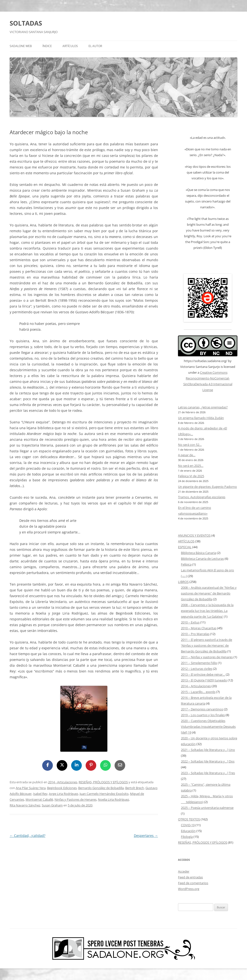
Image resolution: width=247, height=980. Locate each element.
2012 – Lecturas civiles (197, 669)
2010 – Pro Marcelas (195, 634)
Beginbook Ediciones (62, 788)
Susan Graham (52, 805)
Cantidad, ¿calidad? (27, 836)
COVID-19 (188, 825)
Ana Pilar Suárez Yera (31, 788)
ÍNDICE (47, 46)
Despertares (146, 836)
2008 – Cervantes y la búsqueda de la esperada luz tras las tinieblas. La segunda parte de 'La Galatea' (207, 611)
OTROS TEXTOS (189, 819)
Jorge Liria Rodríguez (64, 794)
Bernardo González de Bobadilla (101, 788)
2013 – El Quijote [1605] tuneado (204, 680)
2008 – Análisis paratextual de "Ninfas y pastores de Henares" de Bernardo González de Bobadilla (209, 593)
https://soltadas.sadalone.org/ (206, 361)
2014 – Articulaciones (196, 686)
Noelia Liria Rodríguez (113, 799)
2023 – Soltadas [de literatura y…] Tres (208, 773)
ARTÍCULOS (70, 46)
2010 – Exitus (190, 622)
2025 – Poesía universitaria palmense (207, 808)
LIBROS (183, 582)
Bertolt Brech (135, 788)
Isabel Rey (40, 794)
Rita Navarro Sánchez (25, 805)
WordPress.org (189, 889)
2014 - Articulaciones (63, 782)
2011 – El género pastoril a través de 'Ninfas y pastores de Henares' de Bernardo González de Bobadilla (206, 645)
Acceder (184, 871)
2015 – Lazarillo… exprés (198, 692)
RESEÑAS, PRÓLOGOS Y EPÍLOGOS (103, 782)
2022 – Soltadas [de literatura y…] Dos (208, 761)
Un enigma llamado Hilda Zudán (201, 418)
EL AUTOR (95, 46)
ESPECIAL (185, 547)
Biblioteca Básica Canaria (199, 553)
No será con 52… (190, 445)
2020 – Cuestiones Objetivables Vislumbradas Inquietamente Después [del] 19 (208, 727)
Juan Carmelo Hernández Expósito (104, 794)
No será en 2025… (191, 466)
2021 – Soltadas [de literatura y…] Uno (208, 750)
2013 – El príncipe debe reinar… (203, 674)
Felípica (186, 564)
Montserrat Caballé (39, 799)
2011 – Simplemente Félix (199, 663)
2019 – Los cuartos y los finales (203, 715)
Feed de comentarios (193, 883)
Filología (187, 837)
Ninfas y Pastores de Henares (75, 799)
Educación (188, 831)
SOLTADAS (26, 23)
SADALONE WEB (21, 46)
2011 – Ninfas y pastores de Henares (207, 657)
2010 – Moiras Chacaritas (199, 628)
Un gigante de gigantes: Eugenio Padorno (207, 487)
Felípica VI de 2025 (191, 476)
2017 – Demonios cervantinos (202, 709)
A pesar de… (187, 455)
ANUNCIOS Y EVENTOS (194, 535)
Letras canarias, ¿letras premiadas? (203, 407)
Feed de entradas (190, 877)
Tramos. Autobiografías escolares (202, 497)
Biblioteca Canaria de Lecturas (202, 559)
